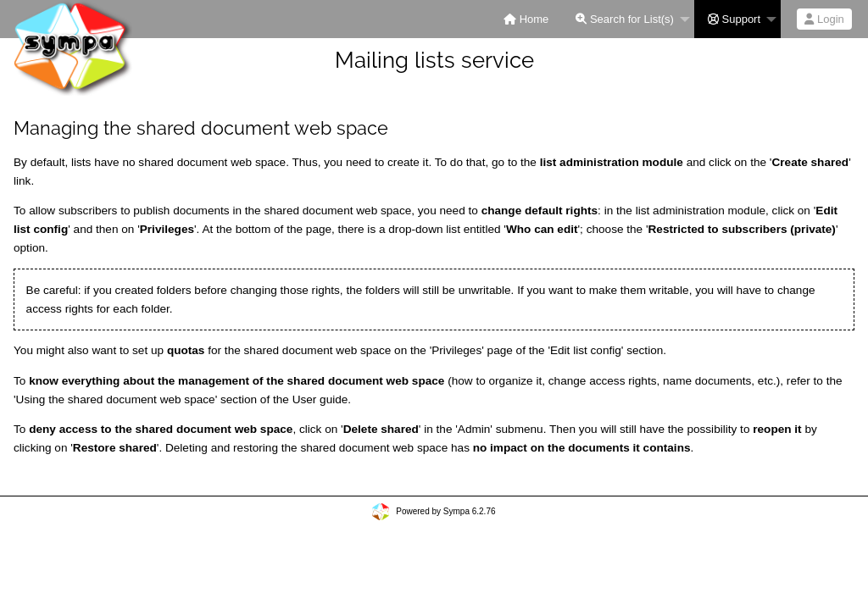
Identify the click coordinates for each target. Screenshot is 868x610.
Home (526, 19)
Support (734, 19)
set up (168, 350)
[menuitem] (526, 19)
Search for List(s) (625, 19)
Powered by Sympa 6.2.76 (445, 511)
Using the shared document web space (116, 399)
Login (824, 19)
